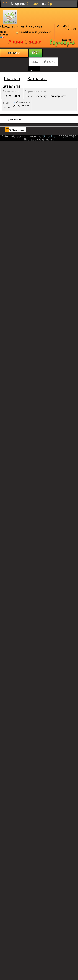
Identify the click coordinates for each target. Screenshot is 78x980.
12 (6, 96)
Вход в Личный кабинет (22, 26)
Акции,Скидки (25, 41)
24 (10, 96)
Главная (12, 78)
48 (15, 96)
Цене (30, 96)
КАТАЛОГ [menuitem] (14, 53)
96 (20, 96)
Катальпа (37, 78)
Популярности (58, 96)
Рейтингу (41, 96)
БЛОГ (36, 52)
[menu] (14, 53)
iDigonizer (49, 136)
